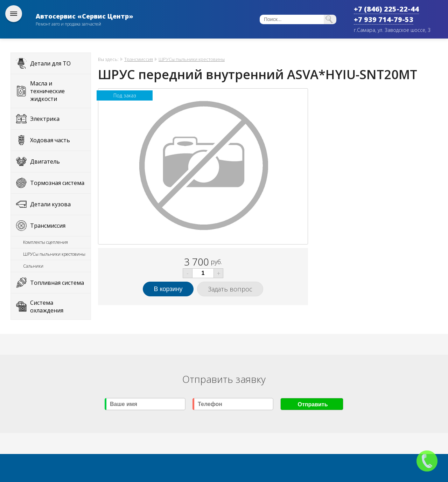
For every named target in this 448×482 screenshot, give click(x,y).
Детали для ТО (50, 63)
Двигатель (45, 161)
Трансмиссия (48, 226)
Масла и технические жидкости (47, 91)
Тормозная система (57, 183)
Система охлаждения (47, 307)
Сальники (33, 266)
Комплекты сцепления (45, 242)
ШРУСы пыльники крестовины (54, 254)
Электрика (45, 119)
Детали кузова (50, 204)
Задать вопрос (230, 289)
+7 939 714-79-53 (384, 19)
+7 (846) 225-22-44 (386, 9)
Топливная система (57, 283)
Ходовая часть (50, 140)
